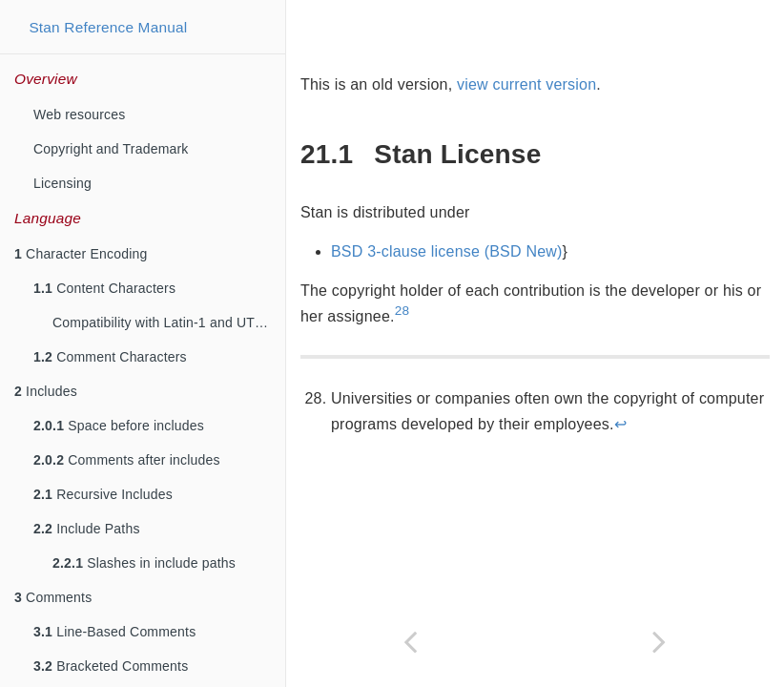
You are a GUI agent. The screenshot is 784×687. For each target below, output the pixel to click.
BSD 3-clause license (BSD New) (447, 251)
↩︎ (620, 424)
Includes (46, 391)
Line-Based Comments (114, 632)
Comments (53, 597)
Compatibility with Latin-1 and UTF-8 (164, 323)
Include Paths (87, 529)
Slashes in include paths (144, 563)
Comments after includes (127, 460)
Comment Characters (110, 357)
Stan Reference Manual (108, 27)
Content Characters (104, 288)
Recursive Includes (103, 494)
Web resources (80, 114)
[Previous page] (411, 642)
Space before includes (119, 426)
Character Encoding (81, 254)
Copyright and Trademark (111, 149)
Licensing (62, 183)
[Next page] (660, 642)
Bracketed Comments (111, 666)
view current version (526, 84)
